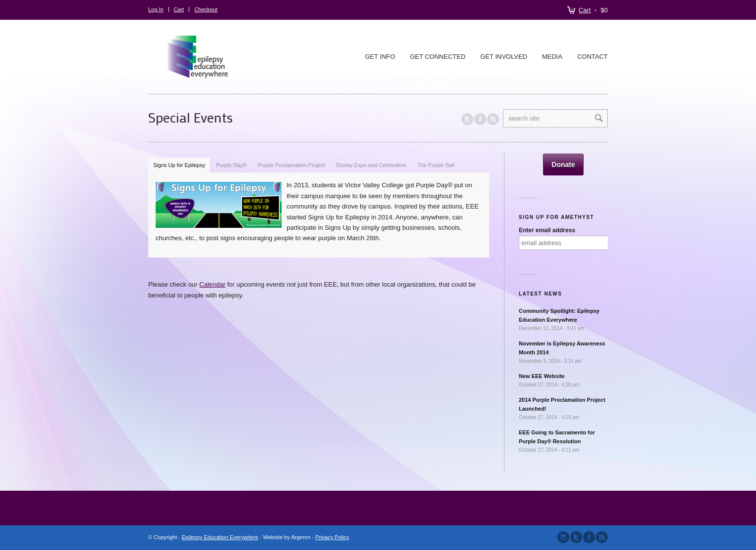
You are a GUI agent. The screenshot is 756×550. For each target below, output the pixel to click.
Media (552, 57)
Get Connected (438, 57)
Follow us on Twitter (467, 119)
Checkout (206, 9)
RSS (493, 119)
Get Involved (504, 57)
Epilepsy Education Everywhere (220, 537)
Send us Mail (563, 537)
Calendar (212, 284)
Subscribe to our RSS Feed (602, 537)
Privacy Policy (332, 537)
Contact (592, 57)
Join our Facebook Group (480, 119)
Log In (156, 9)
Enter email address (547, 230)
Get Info (380, 57)
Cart (585, 10)
